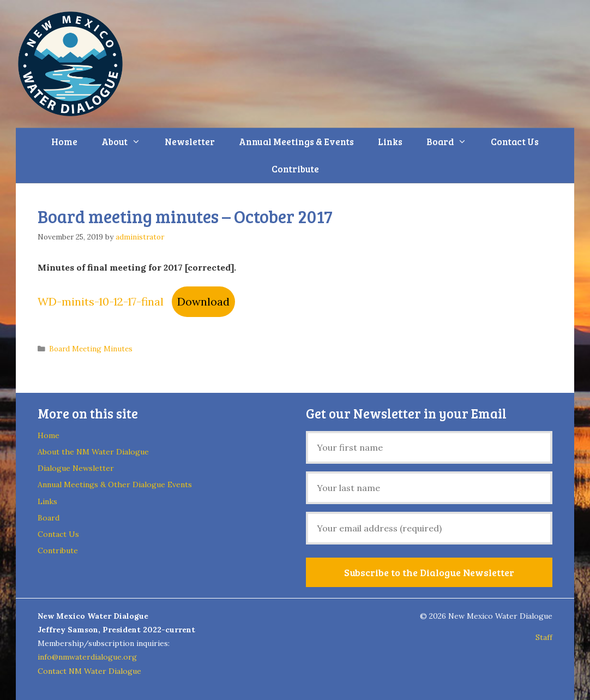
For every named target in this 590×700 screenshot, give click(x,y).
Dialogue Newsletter (76, 468)
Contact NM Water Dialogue (89, 671)
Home (64, 142)
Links (390, 142)
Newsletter (190, 142)
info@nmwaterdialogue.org (87, 657)
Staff (544, 637)
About (127, 142)
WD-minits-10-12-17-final (101, 301)
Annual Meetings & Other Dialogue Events (115, 484)
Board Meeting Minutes (91, 349)
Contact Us (515, 142)
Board (453, 142)
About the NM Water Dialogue (93, 452)
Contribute (295, 169)
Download (203, 301)
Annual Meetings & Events (296, 142)
